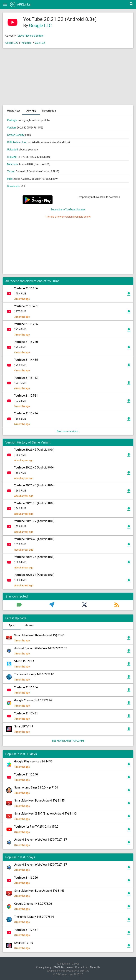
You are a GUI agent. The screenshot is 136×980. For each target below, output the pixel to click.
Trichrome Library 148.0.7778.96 (34, 674)
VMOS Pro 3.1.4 (24, 661)
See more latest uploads (68, 741)
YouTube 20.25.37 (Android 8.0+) (34, 521)
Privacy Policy (44, 967)
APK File (31, 111)
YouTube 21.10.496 (26, 413)
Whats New (13, 111)
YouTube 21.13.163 (26, 378)
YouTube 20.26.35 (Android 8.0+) (34, 557)
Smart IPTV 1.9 (24, 726)
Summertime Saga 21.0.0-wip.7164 (36, 788)
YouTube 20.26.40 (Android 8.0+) (34, 485)
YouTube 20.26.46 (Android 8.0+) (34, 450)
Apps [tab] (12, 625)
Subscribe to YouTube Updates (68, 210)
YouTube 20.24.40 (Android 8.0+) (34, 539)
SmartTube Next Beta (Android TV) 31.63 (39, 635)
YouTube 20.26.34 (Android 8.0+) (34, 575)
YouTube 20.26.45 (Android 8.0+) (34, 468)
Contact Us (81, 967)
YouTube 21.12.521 (26, 396)
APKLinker (21, 4)
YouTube (27, 43)
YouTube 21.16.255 (26, 324)
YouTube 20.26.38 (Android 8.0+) (34, 503)
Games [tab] (30, 625)
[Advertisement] (68, 79)
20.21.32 (40, 43)
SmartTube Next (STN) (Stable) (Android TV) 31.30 (45, 814)
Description (49, 111)
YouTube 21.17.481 (26, 306)
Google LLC (40, 26)
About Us (95, 967)
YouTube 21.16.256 (26, 288)
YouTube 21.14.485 (26, 360)
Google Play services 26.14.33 (33, 761)
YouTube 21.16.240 (26, 342)
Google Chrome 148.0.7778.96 (33, 700)
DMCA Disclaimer (63, 967)
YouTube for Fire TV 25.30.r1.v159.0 (36, 827)
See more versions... (68, 431)
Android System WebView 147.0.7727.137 (41, 648)
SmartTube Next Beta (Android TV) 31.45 (39, 801)
